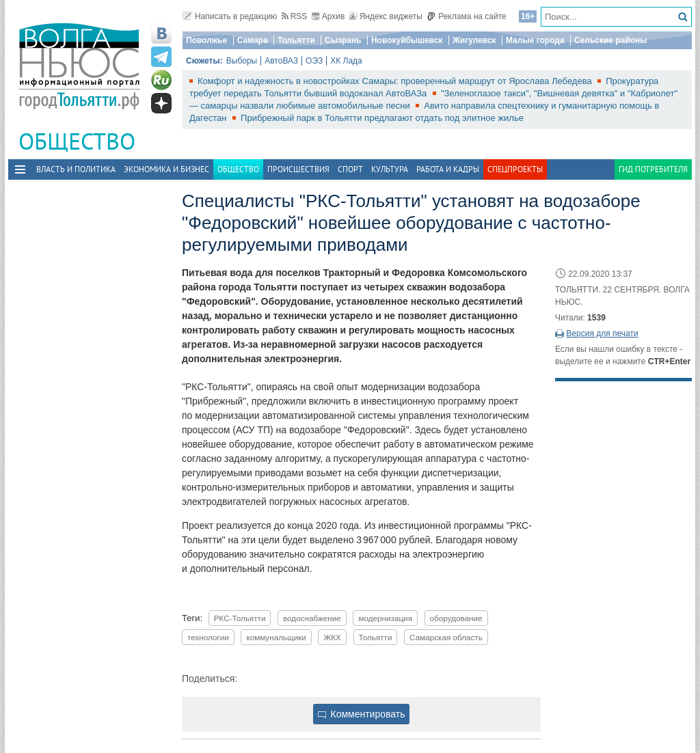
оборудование (456, 618)
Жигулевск (474, 40)
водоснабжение (312, 618)
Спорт (350, 169)
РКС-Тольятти (240, 618)
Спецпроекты (515, 169)
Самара (253, 40)
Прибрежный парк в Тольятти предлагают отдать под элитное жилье (382, 118)
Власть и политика (76, 169)
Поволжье (206, 40)
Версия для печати (602, 333)
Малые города (535, 40)
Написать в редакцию (230, 16)
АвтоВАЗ (281, 61)
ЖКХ (332, 637)
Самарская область (446, 637)
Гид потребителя (653, 169)
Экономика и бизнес (166, 169)
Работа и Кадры (448, 169)
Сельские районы (611, 40)
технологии (208, 637)
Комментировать (362, 714)
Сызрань (343, 40)
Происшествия (298, 169)
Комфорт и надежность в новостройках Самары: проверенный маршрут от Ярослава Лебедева (396, 81)
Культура (390, 169)
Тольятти (296, 40)
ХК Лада (346, 61)
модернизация (385, 618)
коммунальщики (276, 637)
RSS (295, 16)
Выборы (242, 61)
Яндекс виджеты (386, 16)
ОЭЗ (314, 61)
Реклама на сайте (467, 16)
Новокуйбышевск (407, 40)
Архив (328, 16)
